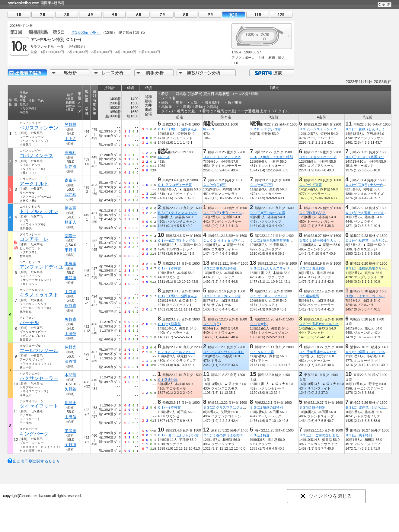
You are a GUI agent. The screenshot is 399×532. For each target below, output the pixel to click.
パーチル (29, 322)
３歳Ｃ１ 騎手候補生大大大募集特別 (326, 241)
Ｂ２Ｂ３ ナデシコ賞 (265, 129)
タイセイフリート (39, 406)
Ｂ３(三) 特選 (260, 435)
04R (91, 15)
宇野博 (70, 250)
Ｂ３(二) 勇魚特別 (312, 268)
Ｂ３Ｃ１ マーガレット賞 (222, 296)
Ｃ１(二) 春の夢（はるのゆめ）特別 (230, 435)
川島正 (70, 403)
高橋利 (70, 153)
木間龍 (70, 375)
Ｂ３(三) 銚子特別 (312, 407)
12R (281, 15)
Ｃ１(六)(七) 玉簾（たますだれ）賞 (371, 213)
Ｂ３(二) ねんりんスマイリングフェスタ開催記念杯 (288, 268)
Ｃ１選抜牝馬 (309, 296)
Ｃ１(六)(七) (259, 324)
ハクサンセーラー (39, 378)
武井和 (70, 194)
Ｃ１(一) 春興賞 (169, 268)
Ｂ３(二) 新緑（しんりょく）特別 (370, 129)
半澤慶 (70, 431)
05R (114, 15)
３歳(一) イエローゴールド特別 (369, 296)
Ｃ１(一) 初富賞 (311, 185)
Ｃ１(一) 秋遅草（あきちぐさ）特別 (372, 241)
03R (67, 15)
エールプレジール (39, 350)
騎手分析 (154, 73)
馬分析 (69, 73)
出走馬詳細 (27, 73)
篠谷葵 (70, 208)
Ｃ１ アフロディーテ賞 (175, 185)
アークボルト (34, 184)
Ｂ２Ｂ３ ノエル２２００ (176, 352)
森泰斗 (70, 180)
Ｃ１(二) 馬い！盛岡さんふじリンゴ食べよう (191, 129)
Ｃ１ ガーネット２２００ (269, 296)
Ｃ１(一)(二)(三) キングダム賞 (180, 241)
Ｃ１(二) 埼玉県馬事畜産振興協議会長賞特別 (283, 241)
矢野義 (70, 389)
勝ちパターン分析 (206, 73)
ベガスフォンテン (39, 128)
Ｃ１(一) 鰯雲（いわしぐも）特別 (370, 352)
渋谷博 (70, 361)
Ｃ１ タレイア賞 (262, 352)
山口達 (70, 292)
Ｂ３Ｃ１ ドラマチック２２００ (227, 157)
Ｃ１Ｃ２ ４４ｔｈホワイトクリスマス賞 (233, 241)
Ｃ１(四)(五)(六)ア (312, 213)
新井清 (70, 166)
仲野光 (70, 347)
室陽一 (70, 236)
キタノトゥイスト (39, 295)
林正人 (70, 222)
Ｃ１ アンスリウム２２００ (223, 352)
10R (234, 15)
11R (257, 15)
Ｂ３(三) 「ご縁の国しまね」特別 (324, 435)
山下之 (70, 139)
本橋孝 (70, 264)
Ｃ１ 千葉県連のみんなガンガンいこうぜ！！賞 (334, 352)
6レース (209, 129)
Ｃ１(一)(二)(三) (215, 185)
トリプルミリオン (39, 211)
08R (186, 15)
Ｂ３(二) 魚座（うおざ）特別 (271, 157)
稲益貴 (70, 306)
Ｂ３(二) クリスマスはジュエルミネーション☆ (192, 213)
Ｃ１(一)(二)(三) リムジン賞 (178, 435)
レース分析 (112, 73)
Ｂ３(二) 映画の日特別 (220, 268)
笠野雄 (70, 124)
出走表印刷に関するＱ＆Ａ (36, 461)
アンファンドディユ (41, 267)
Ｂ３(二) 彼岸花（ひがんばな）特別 (372, 407)
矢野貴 (70, 319)
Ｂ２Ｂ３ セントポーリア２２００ (324, 157)
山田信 (70, 334)
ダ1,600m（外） (86, 32)
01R (19, 15)
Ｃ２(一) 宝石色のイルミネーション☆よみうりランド (339, 324)
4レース (163, 157)
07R (162, 15)
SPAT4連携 (271, 73)
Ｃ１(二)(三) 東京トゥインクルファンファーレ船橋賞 (242, 213)
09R (210, 15)
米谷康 (70, 278)
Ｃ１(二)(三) (212, 324)
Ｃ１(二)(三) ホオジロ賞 (268, 213)
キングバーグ (34, 434)
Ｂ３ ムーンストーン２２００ (321, 129)
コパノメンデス (37, 156)
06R (138, 15)
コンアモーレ (34, 239)
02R (43, 15)
